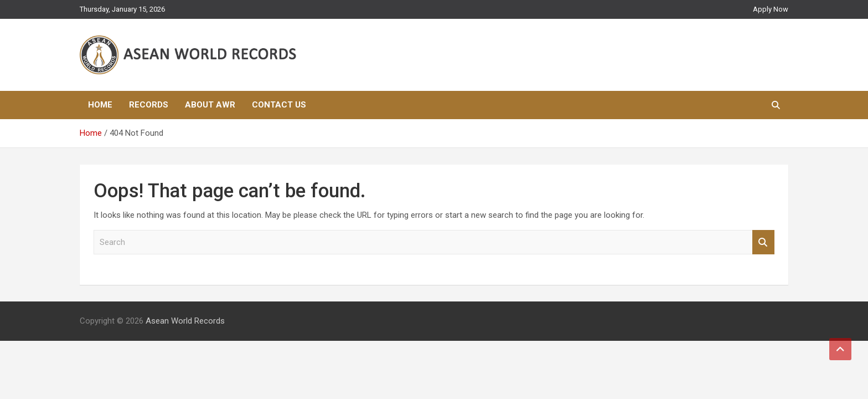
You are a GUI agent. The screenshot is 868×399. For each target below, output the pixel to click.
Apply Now (771, 9)
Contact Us (279, 105)
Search (763, 242)
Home (100, 105)
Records (149, 105)
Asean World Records (185, 321)
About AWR (210, 105)
